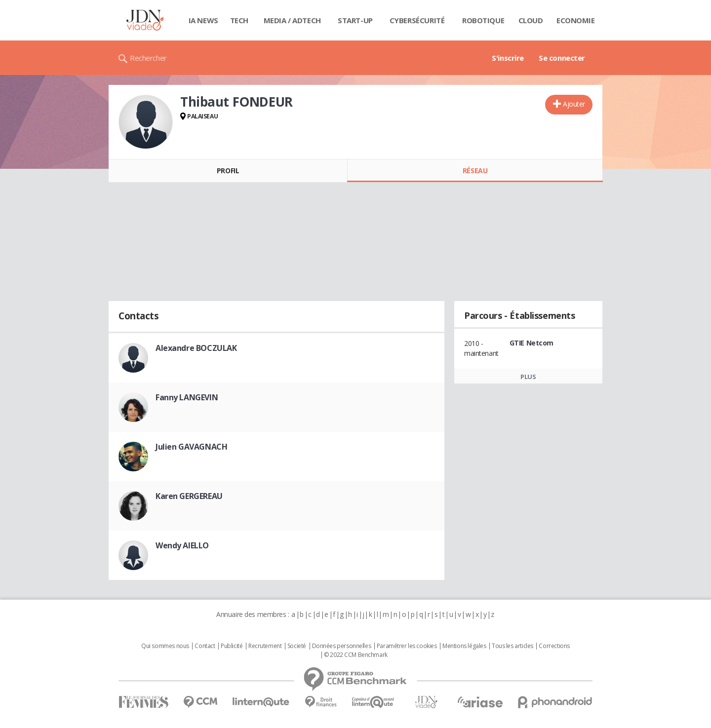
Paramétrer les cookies (407, 646)
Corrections (554, 646)
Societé (297, 646)
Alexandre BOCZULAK (196, 348)
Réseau (475, 171)
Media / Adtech (292, 20)
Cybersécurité (417, 20)
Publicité (232, 646)
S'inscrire (508, 58)
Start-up (355, 20)
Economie (576, 20)
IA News (203, 20)
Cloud (531, 20)
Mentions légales (464, 646)
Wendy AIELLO (182, 545)
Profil (228, 171)
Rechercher (148, 58)
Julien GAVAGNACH (191, 447)
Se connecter (562, 58)
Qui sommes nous (165, 646)
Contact (205, 646)
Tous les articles (513, 646)
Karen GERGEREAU (189, 496)
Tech (239, 20)
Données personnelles (342, 646)
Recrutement (265, 646)
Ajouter (574, 104)
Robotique (483, 20)
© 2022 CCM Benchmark (356, 655)
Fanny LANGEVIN (187, 397)
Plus (528, 377)
